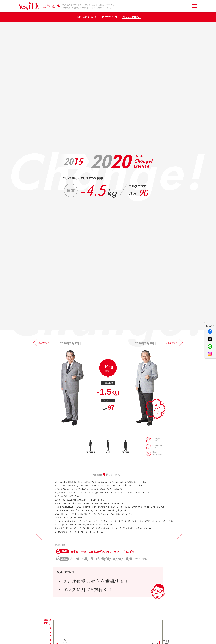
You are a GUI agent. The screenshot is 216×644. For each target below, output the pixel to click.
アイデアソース (109, 17)
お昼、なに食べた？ (86, 17)
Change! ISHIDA (131, 17)
